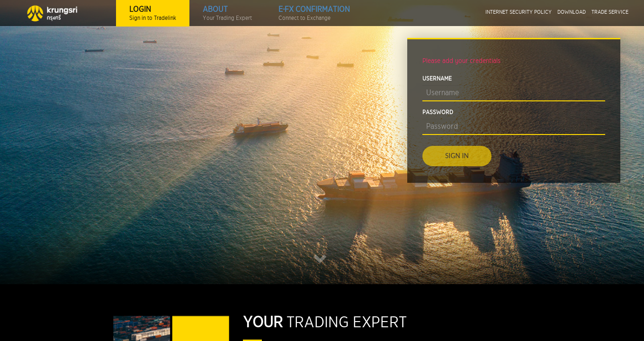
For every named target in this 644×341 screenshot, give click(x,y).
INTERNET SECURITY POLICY (519, 12)
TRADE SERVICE (610, 12)
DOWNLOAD (572, 12)
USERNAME (437, 79)
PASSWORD (438, 112)
